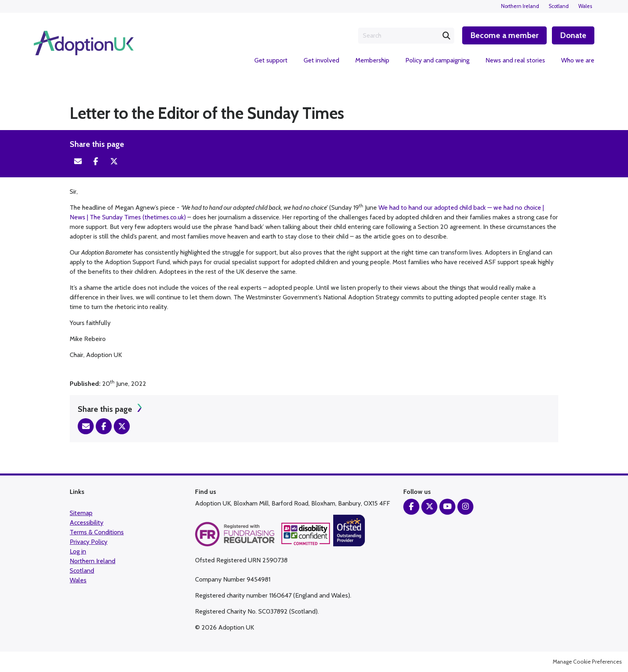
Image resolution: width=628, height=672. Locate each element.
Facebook (96, 161)
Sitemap (81, 513)
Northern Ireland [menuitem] (520, 6)
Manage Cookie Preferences (587, 662)
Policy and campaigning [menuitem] (437, 60)
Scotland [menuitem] (559, 6)
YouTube (447, 507)
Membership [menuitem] (372, 60)
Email (78, 161)
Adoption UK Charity (84, 43)
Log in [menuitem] (78, 551)
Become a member (504, 35)
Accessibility (87, 523)
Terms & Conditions (97, 532)
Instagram (465, 507)
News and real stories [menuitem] (515, 60)
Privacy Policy (89, 542)
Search (446, 36)
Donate (573, 35)
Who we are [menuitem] (578, 60)
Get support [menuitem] (271, 60)
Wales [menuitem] (585, 6)
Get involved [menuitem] (321, 60)
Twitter (114, 161)
